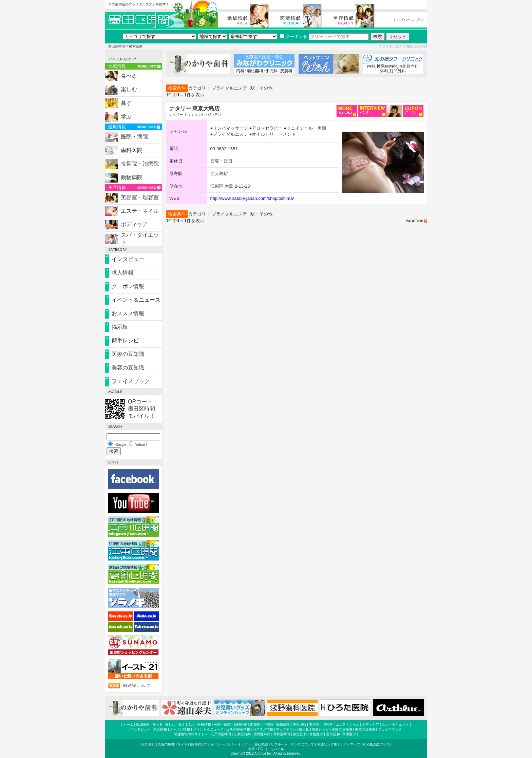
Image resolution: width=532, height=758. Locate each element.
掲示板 (120, 327)
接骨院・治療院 (140, 164)
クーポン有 (294, 36)
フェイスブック (131, 381)
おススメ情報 (128, 313)
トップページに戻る (408, 20)
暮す (126, 103)
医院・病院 (134, 137)
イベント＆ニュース (136, 300)
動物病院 (132, 177)
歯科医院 (132, 150)
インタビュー (128, 259)
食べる (129, 76)
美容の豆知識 (128, 368)
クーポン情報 (128, 286)
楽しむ (129, 89)
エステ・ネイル (140, 211)
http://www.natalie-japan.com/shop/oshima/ (252, 198)
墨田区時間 (117, 46)
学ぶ (126, 117)
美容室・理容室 (140, 197)
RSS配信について (136, 686)
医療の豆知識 (128, 354)
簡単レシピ (125, 340)
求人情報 (122, 273)
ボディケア (134, 224)
